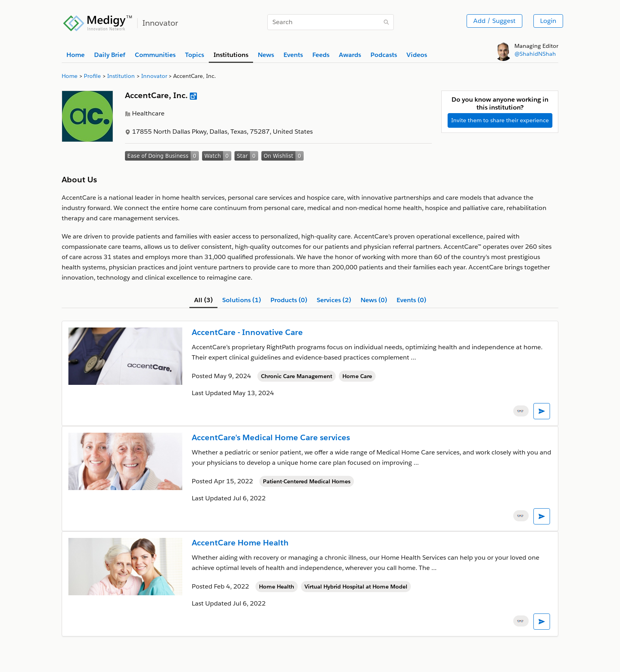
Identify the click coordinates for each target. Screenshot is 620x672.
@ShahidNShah (535, 54)
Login (548, 21)
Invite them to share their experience (500, 120)
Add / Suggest (494, 21)
